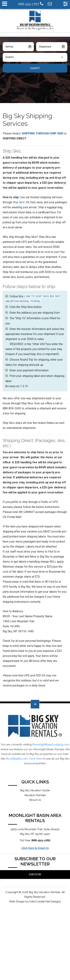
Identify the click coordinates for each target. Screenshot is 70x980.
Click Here (36, 759)
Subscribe (35, 874)
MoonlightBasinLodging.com (51, 744)
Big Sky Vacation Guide (35, 790)
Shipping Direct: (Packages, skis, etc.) (34, 443)
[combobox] (35, 57)
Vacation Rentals (35, 795)
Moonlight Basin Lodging (35, 21)
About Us (35, 800)
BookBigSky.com (17, 759)
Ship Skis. (19, 202)
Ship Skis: (12, 151)
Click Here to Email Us (35, 848)
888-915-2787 (31, 4)
